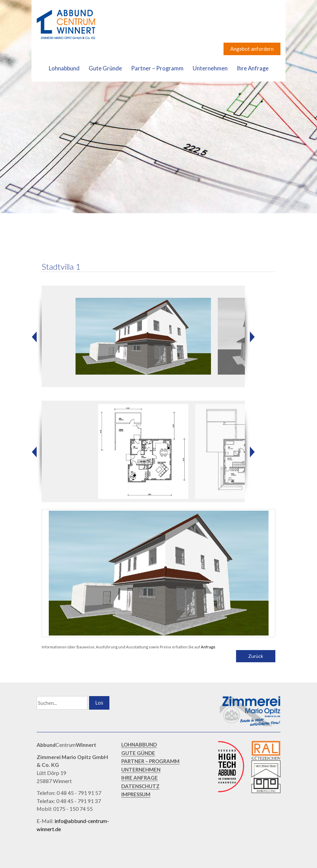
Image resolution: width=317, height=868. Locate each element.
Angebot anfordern (252, 49)
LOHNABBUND (139, 747)
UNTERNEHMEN (141, 772)
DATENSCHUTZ (140, 788)
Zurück (256, 658)
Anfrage (208, 649)
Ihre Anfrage (253, 68)
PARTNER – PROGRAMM (150, 763)
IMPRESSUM (136, 796)
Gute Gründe (105, 68)
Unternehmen (210, 68)
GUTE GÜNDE (138, 755)
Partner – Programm (157, 68)
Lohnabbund (64, 68)
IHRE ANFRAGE (140, 780)
